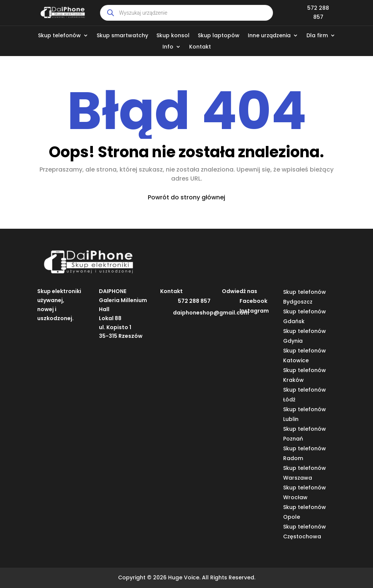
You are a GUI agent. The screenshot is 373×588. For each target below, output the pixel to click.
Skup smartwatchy (122, 36)
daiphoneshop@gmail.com (211, 313)
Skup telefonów (59, 36)
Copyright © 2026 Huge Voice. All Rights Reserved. (187, 577)
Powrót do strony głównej (186, 197)
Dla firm (317, 36)
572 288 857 (194, 301)
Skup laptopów (219, 36)
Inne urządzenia (269, 36)
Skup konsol (173, 36)
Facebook (253, 301)
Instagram (254, 311)
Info (168, 47)
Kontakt (200, 47)
